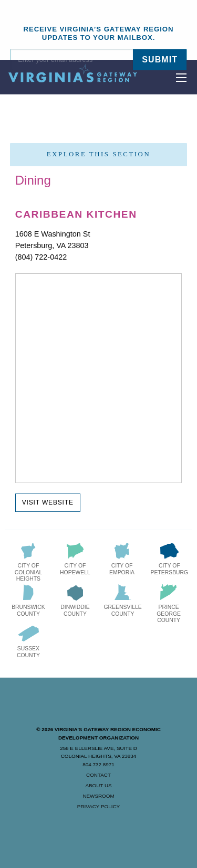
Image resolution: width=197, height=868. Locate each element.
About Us (98, 785)
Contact (98, 775)
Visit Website (48, 502)
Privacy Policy (98, 806)
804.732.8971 (98, 764)
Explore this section (98, 154)
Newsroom (98, 796)
